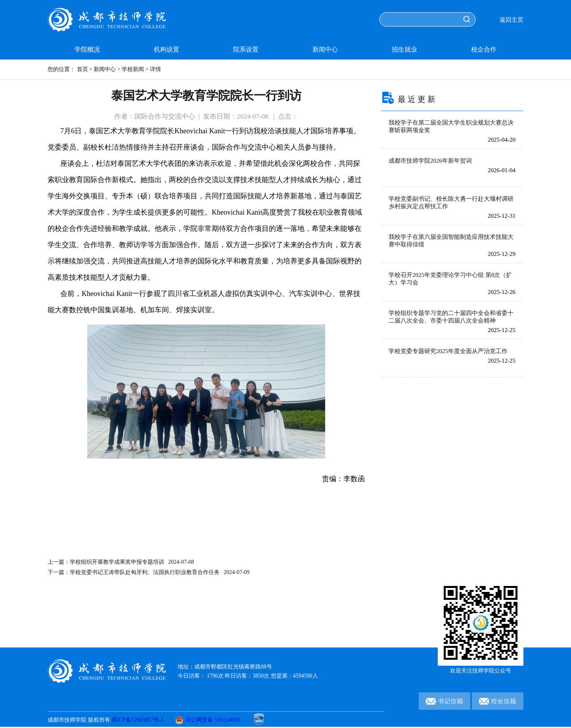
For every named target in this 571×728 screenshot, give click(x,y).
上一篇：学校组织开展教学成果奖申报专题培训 (121, 562)
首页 (82, 69)
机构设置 (167, 49)
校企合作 (484, 49)
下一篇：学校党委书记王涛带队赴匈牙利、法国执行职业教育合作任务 (148, 572)
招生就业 (404, 49)
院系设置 (246, 49)
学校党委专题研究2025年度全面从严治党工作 (448, 351)
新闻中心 (325, 49)
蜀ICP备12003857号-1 (137, 720)
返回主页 (512, 20)
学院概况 (87, 49)
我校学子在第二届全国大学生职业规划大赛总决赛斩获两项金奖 (451, 126)
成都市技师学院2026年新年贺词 (430, 161)
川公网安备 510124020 (207, 720)
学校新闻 (133, 69)
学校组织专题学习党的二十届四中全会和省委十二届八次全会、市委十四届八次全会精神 (451, 317)
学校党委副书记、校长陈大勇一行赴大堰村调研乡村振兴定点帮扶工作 (451, 203)
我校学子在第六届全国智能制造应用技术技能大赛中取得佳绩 (451, 241)
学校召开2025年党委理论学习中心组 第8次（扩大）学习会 (450, 279)
